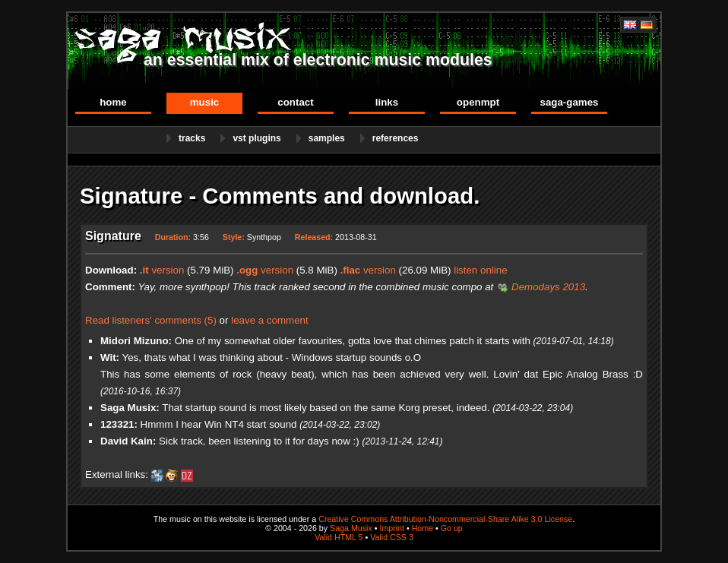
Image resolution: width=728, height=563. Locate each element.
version (162, 270)
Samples (327, 138)
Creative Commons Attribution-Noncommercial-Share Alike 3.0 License (445, 519)
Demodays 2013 (548, 287)
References (396, 138)
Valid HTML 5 (339, 537)
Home (113, 102)
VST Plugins (256, 138)
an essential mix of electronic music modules (318, 60)
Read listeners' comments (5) (151, 320)
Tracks (192, 138)
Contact (295, 102)
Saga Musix (351, 528)
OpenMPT (478, 102)
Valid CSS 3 (392, 537)
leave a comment (270, 320)
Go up (452, 528)
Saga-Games (569, 102)
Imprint (392, 528)
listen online (480, 270)
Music (205, 102)
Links (387, 102)
